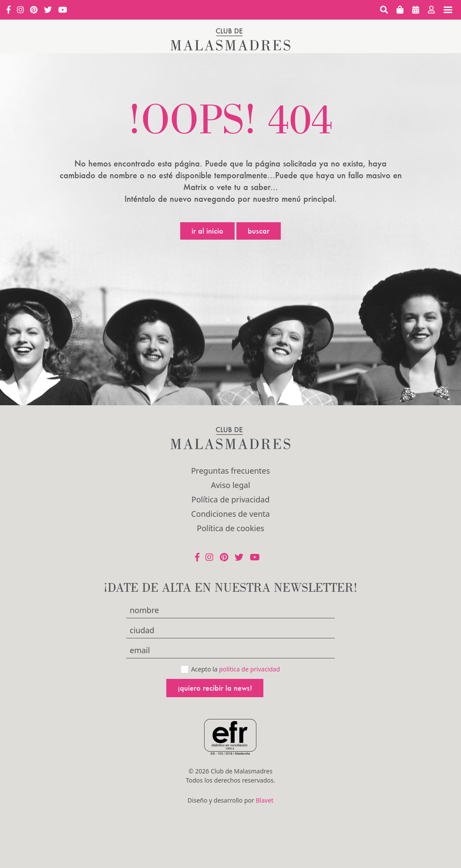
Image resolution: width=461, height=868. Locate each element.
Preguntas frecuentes (230, 471)
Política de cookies (230, 528)
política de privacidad (249, 669)
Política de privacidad (230, 499)
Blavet (264, 800)
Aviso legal (230, 485)
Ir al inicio (207, 231)
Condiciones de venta (230, 514)
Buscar (259, 231)
